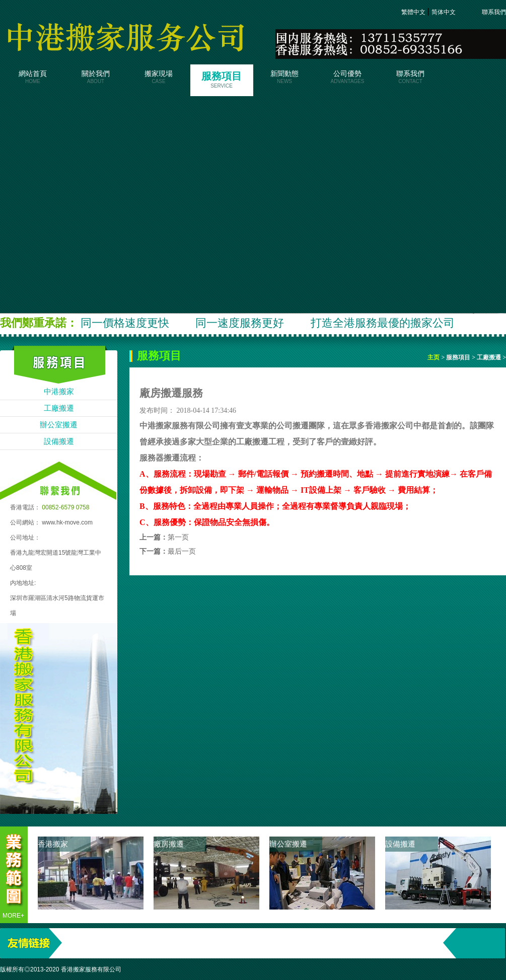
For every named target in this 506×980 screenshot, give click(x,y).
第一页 (178, 537)
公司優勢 (348, 77)
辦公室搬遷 (59, 425)
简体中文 (444, 12)
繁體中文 (414, 12)
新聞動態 (285, 77)
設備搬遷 (59, 441)
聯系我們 (488, 12)
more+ (13, 916)
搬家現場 (159, 77)
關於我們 (96, 77)
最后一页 (182, 551)
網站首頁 (33, 77)
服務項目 (222, 80)
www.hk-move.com (67, 522)
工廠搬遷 (59, 408)
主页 (434, 357)
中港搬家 (59, 392)
